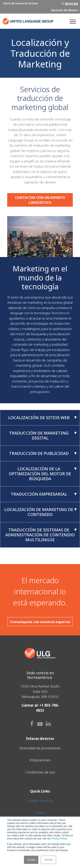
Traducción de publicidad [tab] (43, 453)
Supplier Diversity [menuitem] (40, 801)
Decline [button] (48, 860)
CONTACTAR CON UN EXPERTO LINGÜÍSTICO (40, 200)
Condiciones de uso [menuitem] (40, 772)
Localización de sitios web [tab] (43, 418)
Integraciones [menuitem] (40, 760)
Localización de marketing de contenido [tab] (41, 512)
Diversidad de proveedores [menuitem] (40, 748)
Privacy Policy (59, 839)
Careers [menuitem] (40, 813)
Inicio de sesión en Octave (21, 3)
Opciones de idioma (65, 10)
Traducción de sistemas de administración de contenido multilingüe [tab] (41, 535)
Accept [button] (31, 860)
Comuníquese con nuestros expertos (40, 622)
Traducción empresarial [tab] (44, 494)
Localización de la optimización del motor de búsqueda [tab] (43, 474)
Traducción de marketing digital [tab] (43, 435)
